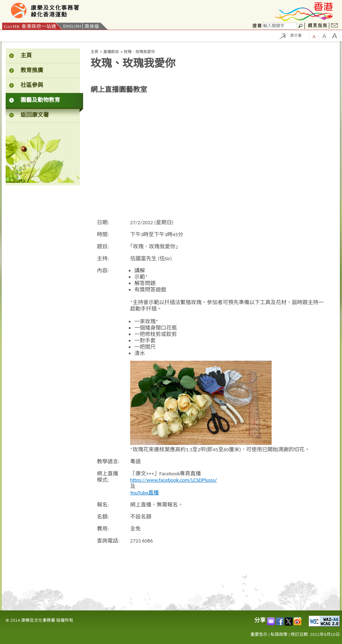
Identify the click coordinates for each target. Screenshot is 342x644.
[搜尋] (280, 26)
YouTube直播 (145, 493)
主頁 (94, 52)
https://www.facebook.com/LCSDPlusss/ (174, 480)
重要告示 (259, 634)
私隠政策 (279, 634)
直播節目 (111, 52)
